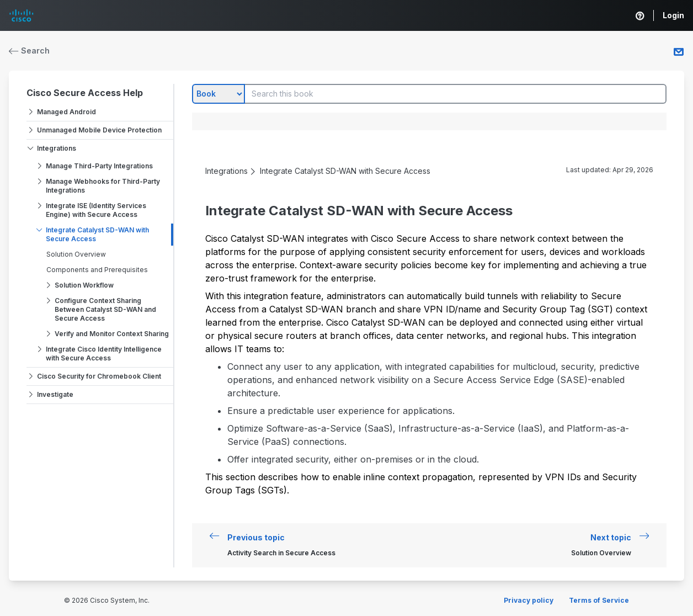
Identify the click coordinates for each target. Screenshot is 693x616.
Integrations (57, 148)
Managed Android (66, 112)
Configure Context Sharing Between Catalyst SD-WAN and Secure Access (105, 309)
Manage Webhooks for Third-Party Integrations (103, 186)
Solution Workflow (84, 285)
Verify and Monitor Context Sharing (112, 334)
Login (673, 15)
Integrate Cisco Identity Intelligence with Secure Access (104, 354)
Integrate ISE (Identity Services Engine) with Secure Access (96, 210)
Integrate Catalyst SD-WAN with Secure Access (97, 234)
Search (29, 51)
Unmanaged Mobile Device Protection (99, 130)
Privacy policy (529, 600)
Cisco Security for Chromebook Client (99, 376)
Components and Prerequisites (97, 270)
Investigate (55, 394)
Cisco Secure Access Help (85, 93)
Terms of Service (599, 600)
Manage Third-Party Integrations (99, 166)
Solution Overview (76, 254)
